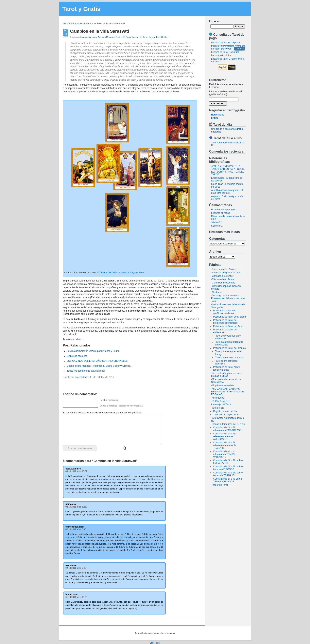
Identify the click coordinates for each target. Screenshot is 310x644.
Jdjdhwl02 (216, 222)
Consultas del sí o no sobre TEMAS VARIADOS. (227, 480)
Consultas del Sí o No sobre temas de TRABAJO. (228, 474)
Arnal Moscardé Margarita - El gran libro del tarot (227, 192)
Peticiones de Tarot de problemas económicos (225, 322)
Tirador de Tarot (219, 485)
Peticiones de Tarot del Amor (228, 326)
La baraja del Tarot (221, 405)
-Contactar (217, 292)
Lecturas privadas (221, 213)
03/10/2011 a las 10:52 (76, 471)
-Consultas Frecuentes (223, 283)
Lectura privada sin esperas (226, 43)
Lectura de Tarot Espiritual (225, 52)
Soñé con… (217, 226)
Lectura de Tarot (140, 37)
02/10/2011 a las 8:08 (76, 529)
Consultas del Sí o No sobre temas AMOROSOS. (228, 468)
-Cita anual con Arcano (223, 279)
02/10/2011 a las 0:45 (76, 568)
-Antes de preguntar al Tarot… (227, 273)
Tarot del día (218, 408)
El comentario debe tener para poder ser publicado (103, 413)
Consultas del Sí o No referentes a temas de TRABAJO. (225, 445)
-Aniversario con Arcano (224, 269)
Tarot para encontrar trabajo (230, 358)
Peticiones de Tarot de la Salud (229, 317)
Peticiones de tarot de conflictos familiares (225, 312)
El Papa (127, 37)
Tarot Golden (162, 37)
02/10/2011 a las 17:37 (76, 507)
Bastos (119, 37)
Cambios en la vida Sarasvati (100, 31)
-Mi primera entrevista (223, 385)
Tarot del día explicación (226, 415)
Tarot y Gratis (81, 9)
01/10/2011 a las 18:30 (76, 597)
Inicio (66, 24)
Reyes (152, 37)
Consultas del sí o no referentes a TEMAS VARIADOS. (224, 454)
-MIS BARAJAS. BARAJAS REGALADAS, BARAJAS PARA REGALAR (228, 392)
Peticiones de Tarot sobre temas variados (226, 368)
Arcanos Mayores (80, 24)
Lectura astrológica (221, 55)
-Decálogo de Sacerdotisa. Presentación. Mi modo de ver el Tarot (228, 298)
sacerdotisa (81, 377)
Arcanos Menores (106, 37)
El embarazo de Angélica (224, 210)
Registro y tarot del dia (225, 411)
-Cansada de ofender (222, 276)
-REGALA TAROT (221, 401)
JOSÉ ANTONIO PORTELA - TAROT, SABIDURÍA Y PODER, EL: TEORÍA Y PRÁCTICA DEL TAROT (228, 170)
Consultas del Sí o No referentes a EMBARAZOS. (228, 429)
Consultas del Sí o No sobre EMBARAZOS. (228, 462)
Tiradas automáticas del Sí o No (228, 424)
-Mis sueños (218, 398)
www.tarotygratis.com (132, 273)
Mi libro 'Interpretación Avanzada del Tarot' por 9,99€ (228, 47)
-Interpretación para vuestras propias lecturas (226, 375)
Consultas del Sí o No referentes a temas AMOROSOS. (225, 436)
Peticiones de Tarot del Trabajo (229, 348)
